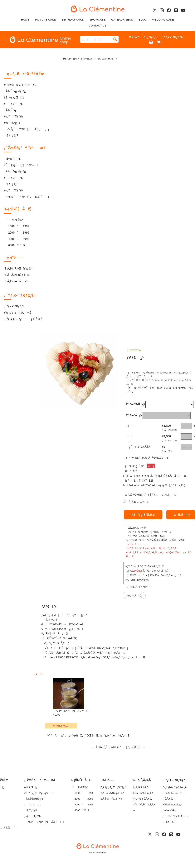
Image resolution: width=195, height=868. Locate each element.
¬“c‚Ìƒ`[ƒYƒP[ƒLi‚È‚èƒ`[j (26, 129)
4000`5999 (17, 239)
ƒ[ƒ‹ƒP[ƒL (13, 104)
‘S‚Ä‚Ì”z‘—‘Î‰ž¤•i (16, 281)
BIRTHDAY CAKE (73, 20)
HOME (25, 20)
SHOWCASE (97, 20)
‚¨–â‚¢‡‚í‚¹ (169, 822)
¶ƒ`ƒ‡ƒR (11, 135)
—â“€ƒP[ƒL (12, 159)
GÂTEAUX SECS (122, 20)
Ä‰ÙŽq (10, 110)
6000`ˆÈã (14, 245)
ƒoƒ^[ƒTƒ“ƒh (14, 116)
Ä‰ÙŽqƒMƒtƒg (15, 91)
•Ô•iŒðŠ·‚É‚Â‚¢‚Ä (172, 804)
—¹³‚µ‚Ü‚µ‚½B (137, 502)
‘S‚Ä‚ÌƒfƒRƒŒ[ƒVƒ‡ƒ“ (19, 268)
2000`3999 (17, 232)
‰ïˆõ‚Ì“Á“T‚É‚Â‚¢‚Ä (143, 793)
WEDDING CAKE (163, 20)
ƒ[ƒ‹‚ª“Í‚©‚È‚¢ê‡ (176, 816)
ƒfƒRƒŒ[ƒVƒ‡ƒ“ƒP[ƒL (20, 85)
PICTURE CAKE (45, 20)
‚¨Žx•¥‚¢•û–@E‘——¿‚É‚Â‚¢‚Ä (23, 319)
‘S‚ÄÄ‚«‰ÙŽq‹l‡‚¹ (17, 275)
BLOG (143, 20)
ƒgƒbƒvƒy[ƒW (69, 59)
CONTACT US (97, 26)
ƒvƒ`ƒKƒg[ (12, 123)
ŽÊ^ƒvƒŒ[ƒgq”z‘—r (21, 165)
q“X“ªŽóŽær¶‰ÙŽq (93, 59)
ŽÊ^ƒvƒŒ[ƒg (14, 97)
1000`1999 (17, 226)
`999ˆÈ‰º (14, 220)
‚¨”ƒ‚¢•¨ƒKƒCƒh (14, 306)
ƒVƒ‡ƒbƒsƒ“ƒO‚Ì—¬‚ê (18, 312)
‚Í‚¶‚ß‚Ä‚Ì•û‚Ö (141, 787)
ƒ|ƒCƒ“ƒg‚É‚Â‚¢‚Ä (142, 799)
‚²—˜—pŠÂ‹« (169, 810)
